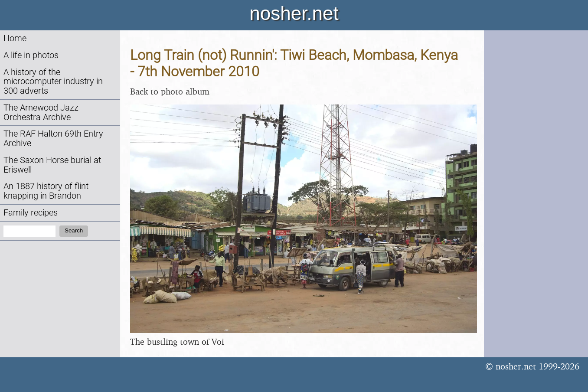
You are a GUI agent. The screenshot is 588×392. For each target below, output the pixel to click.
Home (15, 38)
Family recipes (31, 213)
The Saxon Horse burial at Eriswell (52, 165)
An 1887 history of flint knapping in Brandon (46, 191)
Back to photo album (170, 91)
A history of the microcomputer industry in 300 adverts (53, 82)
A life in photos (31, 55)
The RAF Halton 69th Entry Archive (53, 139)
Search (74, 230)
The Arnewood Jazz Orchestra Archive (41, 113)
